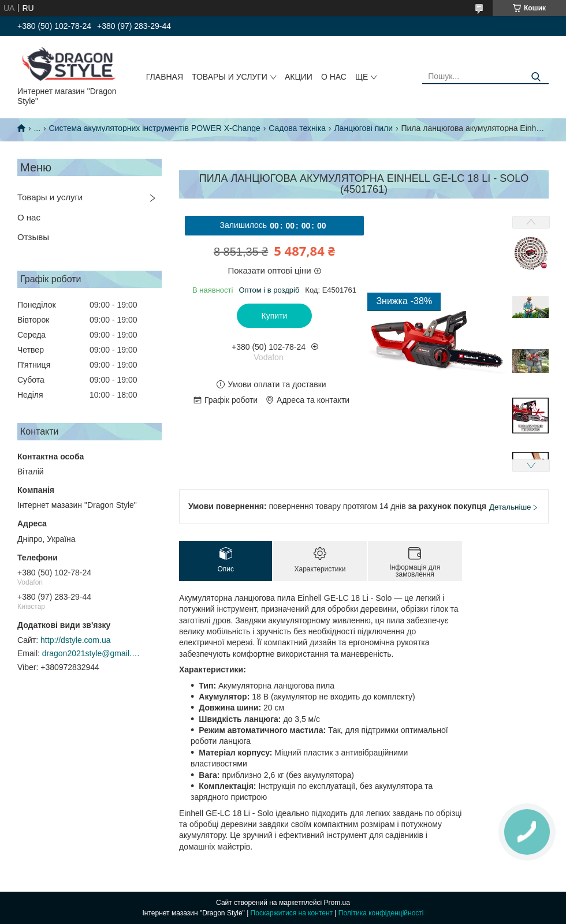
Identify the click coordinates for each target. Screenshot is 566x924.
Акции (299, 77)
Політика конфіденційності (381, 913)
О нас (334, 77)
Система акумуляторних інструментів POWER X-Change (155, 128)
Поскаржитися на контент (292, 913)
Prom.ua (337, 903)
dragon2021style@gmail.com (91, 653)
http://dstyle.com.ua (75, 640)
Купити (275, 316)
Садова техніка (297, 128)
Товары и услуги (230, 77)
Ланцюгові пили (363, 128)
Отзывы (33, 237)
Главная (165, 77)
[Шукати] (536, 77)
